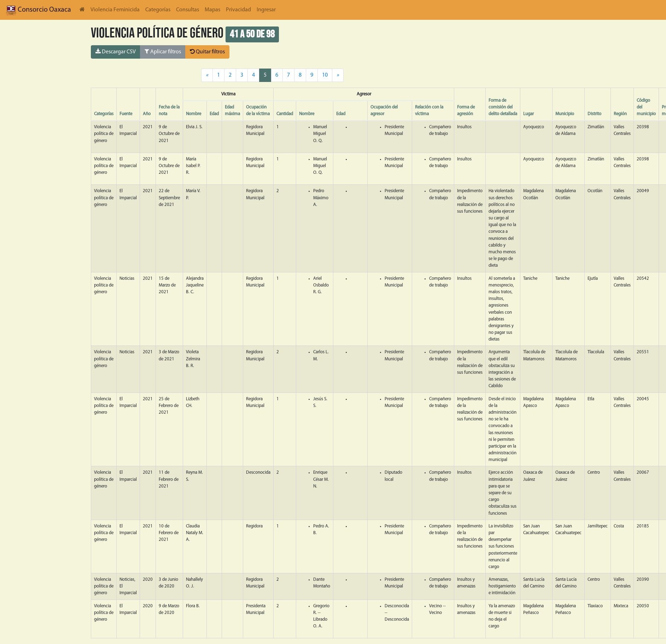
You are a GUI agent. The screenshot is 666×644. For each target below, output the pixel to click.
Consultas (188, 10)
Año (147, 114)
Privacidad (238, 10)
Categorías (158, 10)
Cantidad (285, 114)
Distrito (594, 114)
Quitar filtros (207, 52)
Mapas (212, 10)
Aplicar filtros (163, 52)
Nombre (194, 114)
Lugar (528, 114)
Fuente (126, 114)
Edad (214, 114)
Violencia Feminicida (115, 10)
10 (325, 75)
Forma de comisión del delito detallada (503, 107)
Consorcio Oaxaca (38, 10)
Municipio (565, 114)
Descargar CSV (116, 52)
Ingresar (266, 10)
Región (620, 114)
